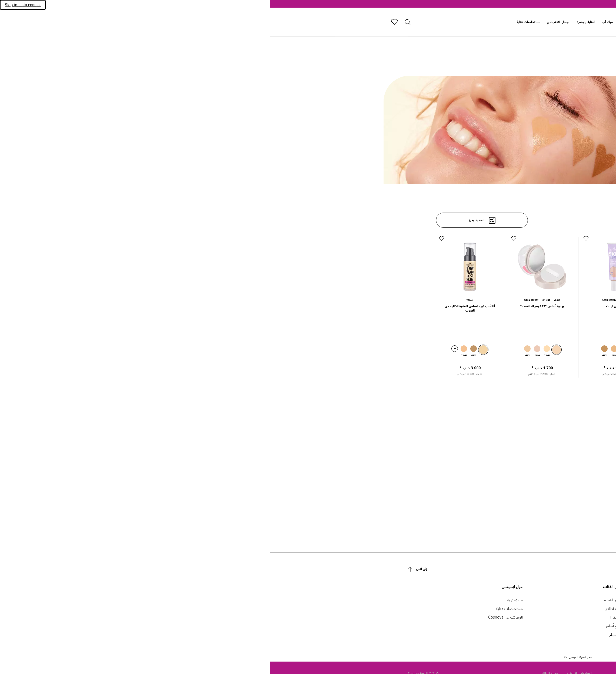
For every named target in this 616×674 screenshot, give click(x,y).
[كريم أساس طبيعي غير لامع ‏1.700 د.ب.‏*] (416, 441)
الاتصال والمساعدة (465, 608)
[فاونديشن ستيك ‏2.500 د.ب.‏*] (416, 286)
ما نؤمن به (245, 600)
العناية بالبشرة (316, 22)
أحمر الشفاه (343, 600)
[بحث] (137, 22)
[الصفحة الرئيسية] (480, 22)
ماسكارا (346, 617)
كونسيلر (345, 634)
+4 (185, 348)
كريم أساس (343, 626)
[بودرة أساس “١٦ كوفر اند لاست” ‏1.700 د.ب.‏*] (272, 286)
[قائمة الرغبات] (124, 22)
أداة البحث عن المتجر (463, 617)
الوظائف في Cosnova (235, 617)
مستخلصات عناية (258, 22)
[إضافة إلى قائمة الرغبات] (388, 239)
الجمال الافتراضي (289, 22)
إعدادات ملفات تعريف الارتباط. (455, 600)
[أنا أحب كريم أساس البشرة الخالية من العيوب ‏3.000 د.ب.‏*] (200, 286)
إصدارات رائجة (360, 22)
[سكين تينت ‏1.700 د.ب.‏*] (344, 286)
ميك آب (337, 22)
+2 (401, 348)
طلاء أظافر (344, 608)
